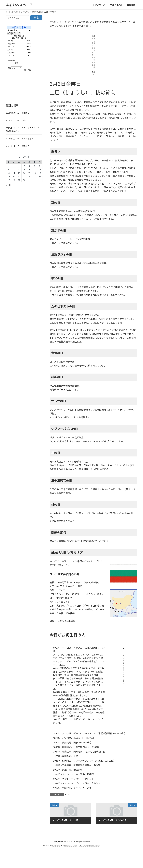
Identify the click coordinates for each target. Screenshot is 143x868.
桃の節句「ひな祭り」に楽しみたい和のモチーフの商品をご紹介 (93, 53)
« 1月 (8, 185)
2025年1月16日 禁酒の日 (18, 113)
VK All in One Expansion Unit (90, 846)
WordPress (56, 846)
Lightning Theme (71, 846)
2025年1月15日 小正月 (17, 120)
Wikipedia (123, 678)
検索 (36, 18)
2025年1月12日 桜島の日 (18, 146)
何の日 (68, 795)
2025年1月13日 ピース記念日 (20, 139)
